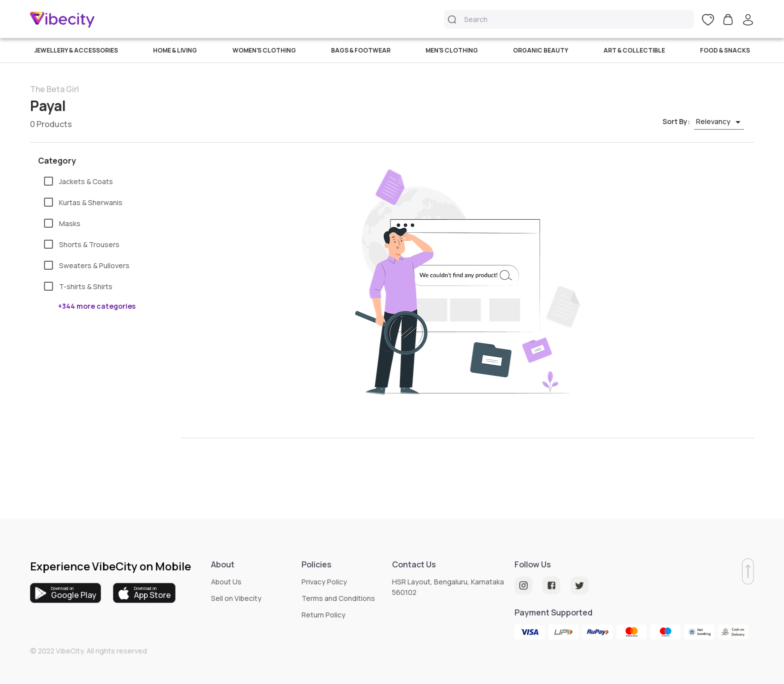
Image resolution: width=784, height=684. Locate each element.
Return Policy (323, 615)
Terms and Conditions (338, 598)
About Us (226, 582)
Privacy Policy (324, 582)
